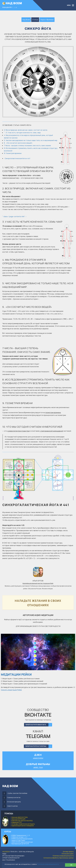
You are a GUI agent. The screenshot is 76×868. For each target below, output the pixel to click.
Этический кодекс (68, 854)
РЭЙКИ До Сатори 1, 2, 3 (19, 837)
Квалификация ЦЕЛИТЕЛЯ (20, 844)
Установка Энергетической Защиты (23, 824)
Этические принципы (14, 802)
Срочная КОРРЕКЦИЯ (18, 819)
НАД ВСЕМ (14, 3)
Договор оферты (68, 852)
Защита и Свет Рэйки (18, 840)
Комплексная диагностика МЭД (22, 821)
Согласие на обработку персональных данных (59, 858)
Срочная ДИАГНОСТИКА (20, 817)
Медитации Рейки (16, 674)
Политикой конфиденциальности (48, 864)
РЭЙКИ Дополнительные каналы (22, 839)
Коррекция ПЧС (17, 822)
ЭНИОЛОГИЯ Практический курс (22, 842)
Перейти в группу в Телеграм (39, 746)
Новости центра (12, 806)
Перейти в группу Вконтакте (39, 725)
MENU (69, 5)
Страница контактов (14, 798)
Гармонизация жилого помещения (23, 826)
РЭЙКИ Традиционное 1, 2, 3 (21, 835)
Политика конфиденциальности (63, 856)
